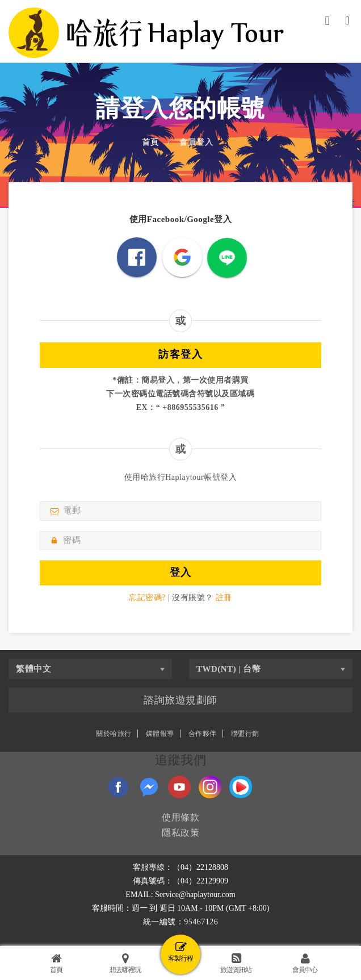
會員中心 (305, 963)
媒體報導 (160, 734)
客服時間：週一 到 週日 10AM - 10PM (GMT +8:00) (181, 908)
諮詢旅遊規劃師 (180, 700)
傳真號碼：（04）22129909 (180, 881)
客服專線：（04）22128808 (180, 867)
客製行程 (180, 952)
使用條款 (180, 817)
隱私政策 (180, 833)
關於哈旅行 (114, 734)
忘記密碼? (147, 598)
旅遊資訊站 (236, 963)
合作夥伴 (203, 734)
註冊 (224, 598)
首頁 (150, 143)
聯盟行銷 (245, 734)
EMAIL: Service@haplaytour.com (180, 895)
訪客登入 (180, 354)
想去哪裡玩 (125, 963)
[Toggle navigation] (347, 22)
